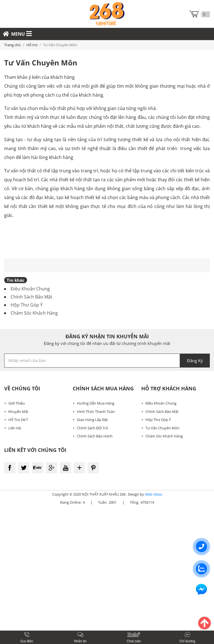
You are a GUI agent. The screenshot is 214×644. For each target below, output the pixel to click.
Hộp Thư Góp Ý (27, 305)
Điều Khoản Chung (30, 289)
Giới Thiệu (17, 403)
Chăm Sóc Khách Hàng (34, 313)
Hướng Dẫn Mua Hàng (96, 403)
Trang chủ (12, 45)
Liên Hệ (15, 428)
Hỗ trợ (32, 45)
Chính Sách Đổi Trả (92, 428)
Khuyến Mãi (18, 412)
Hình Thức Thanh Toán (96, 412)
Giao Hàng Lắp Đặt (92, 420)
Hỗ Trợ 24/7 (18, 420)
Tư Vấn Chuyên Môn (162, 428)
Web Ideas (154, 494)
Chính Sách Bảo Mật (31, 297)
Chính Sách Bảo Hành (95, 436)
